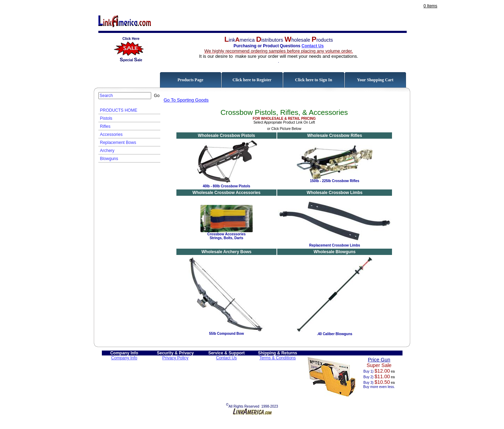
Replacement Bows (118, 143)
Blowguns (109, 159)
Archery (107, 151)
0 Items (430, 6)
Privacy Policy (176, 358)
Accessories (111, 134)
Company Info (124, 358)
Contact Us (312, 46)
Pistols (106, 118)
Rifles (105, 126)
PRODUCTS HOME (119, 110)
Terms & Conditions (278, 358)
